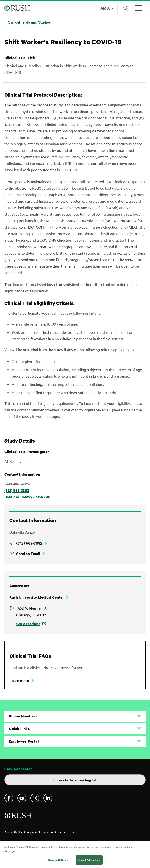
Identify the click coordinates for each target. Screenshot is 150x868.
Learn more (19, 680)
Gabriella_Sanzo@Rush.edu (27, 497)
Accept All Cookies (89, 860)
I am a (104, 8)
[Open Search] (126, 8)
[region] (75, 854)
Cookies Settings (58, 860)
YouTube (22, 798)
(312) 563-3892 (17, 490)
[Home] (19, 817)
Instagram (35, 798)
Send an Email (28, 554)
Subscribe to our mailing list (75, 780)
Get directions (28, 623)
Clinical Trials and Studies (29, 22)
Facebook (9, 798)
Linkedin (48, 798)
